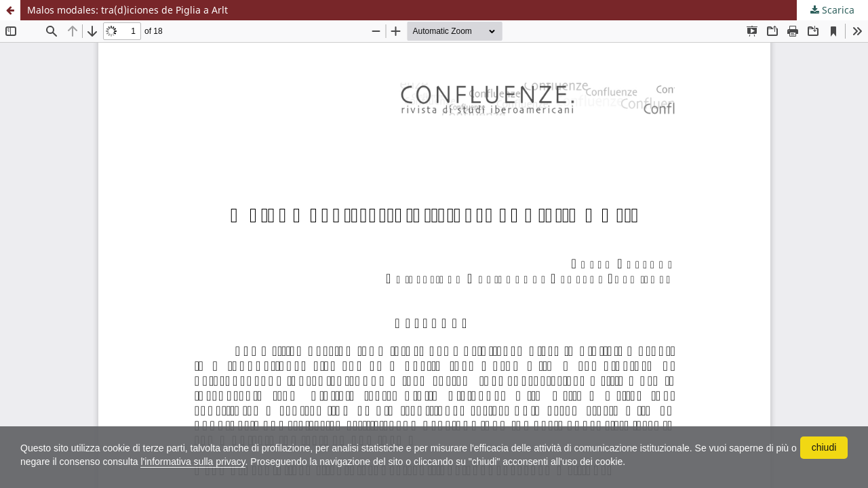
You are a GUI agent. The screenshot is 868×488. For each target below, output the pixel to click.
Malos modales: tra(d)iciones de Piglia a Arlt (127, 10)
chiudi (824, 447)
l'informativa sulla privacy (193, 462)
